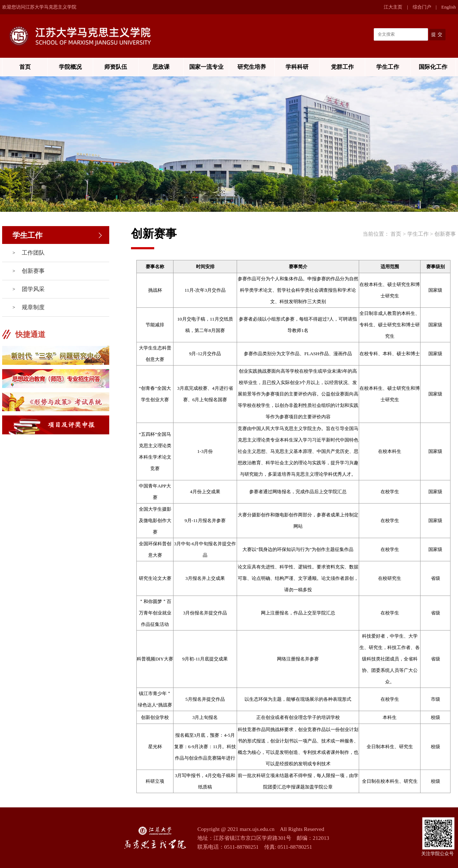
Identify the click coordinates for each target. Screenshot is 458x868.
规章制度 (33, 307)
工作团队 (33, 253)
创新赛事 (33, 271)
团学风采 (33, 289)
